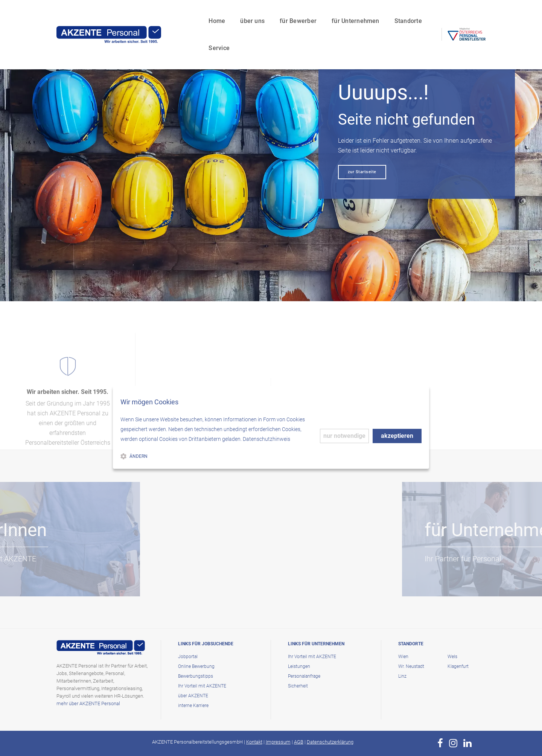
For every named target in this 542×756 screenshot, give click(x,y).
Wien (403, 657)
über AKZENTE (193, 696)
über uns (220, 13)
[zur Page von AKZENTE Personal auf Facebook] (440, 743)
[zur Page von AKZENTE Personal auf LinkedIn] (467, 743)
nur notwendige (344, 436)
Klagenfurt (458, 666)
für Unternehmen (324, 13)
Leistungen (299, 666)
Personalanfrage (304, 676)
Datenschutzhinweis (266, 439)
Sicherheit (298, 686)
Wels (452, 657)
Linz (402, 676)
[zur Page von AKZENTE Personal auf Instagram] (453, 743)
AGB (299, 742)
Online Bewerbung (196, 666)
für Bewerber (266, 13)
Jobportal (188, 657)
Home (185, 13)
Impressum (278, 742)
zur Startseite (362, 172)
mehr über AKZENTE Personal (88, 703)
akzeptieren (397, 436)
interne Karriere (193, 706)
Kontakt (254, 742)
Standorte (376, 13)
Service (416, 13)
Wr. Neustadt (411, 666)
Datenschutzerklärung (330, 742)
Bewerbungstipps (196, 676)
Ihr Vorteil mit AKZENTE (202, 686)
